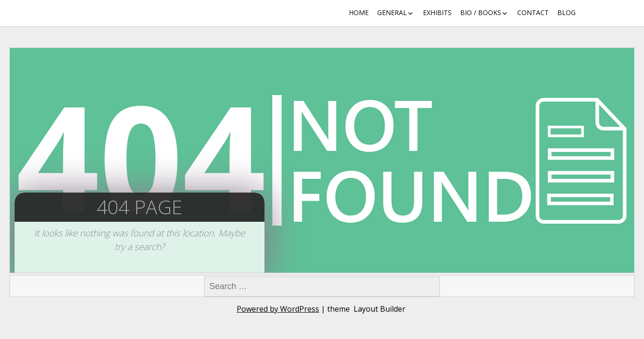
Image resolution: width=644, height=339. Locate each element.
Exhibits (437, 12)
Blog (566, 12)
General (392, 12)
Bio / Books (481, 12)
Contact (533, 12)
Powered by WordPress (278, 309)
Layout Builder (380, 309)
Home (359, 12)
